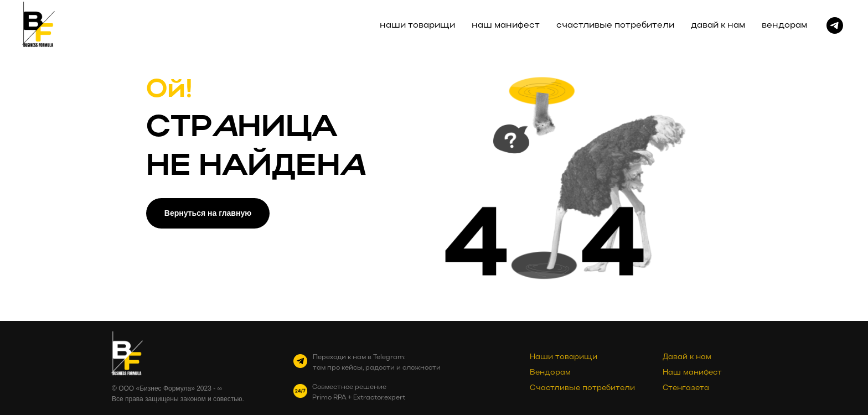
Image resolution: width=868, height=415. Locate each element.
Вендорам (550, 373)
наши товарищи (417, 25)
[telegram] (835, 25)
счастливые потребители (615, 25)
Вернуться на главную (208, 213)
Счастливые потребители (582, 388)
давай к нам (718, 25)
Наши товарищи (564, 357)
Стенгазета (686, 388)
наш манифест (506, 25)
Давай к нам (687, 357)
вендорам (784, 25)
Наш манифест (692, 373)
